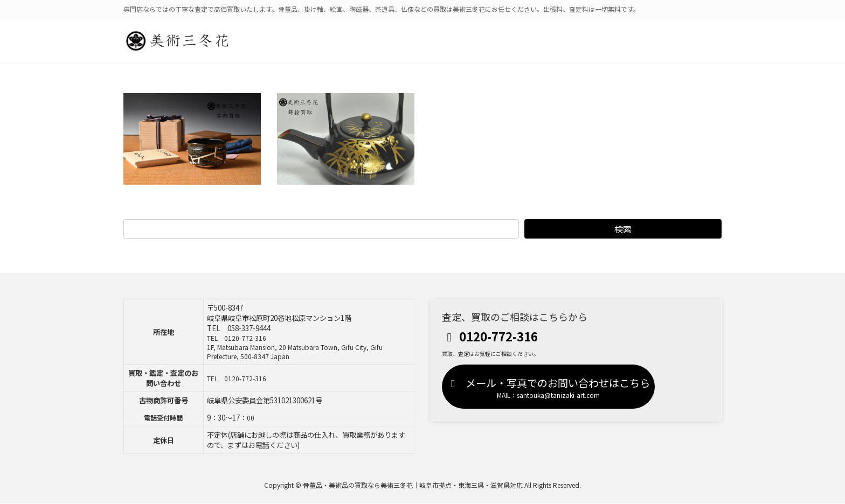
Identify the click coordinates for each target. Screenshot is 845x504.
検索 (623, 229)
